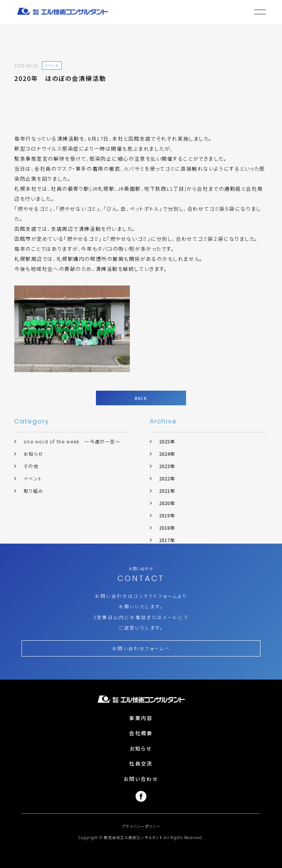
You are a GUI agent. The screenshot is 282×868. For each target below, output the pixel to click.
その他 (31, 466)
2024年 (167, 454)
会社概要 (141, 733)
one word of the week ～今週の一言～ (72, 441)
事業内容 (141, 718)
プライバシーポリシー (141, 826)
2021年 (167, 491)
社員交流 (141, 763)
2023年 (167, 466)
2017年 (167, 540)
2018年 (167, 528)
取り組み (33, 491)
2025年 (167, 441)
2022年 (167, 478)
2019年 (167, 515)
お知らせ (33, 454)
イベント (33, 478)
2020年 (167, 503)
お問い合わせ (141, 779)
